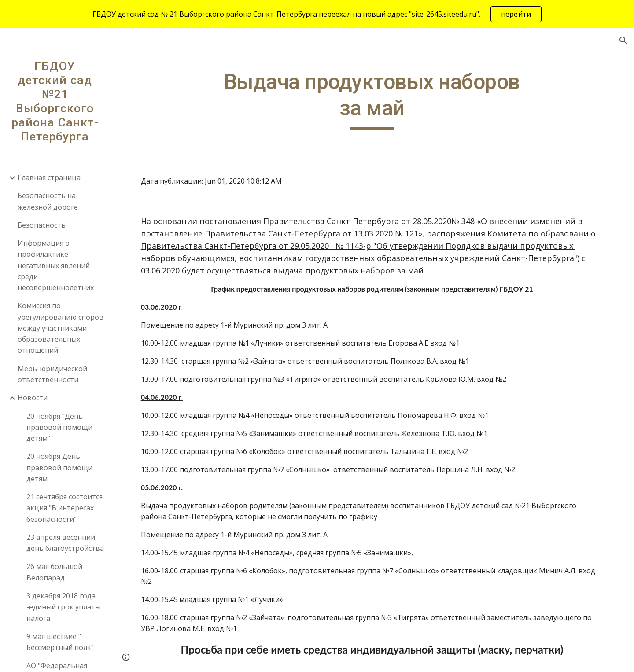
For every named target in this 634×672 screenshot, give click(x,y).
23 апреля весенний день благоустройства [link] (65, 543)
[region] (317, 14)
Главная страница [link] (49, 177)
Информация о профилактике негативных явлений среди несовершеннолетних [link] (56, 265)
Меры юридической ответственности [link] (52, 374)
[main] (372, 99)
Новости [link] (33, 398)
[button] (623, 41)
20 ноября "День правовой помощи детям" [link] (59, 427)
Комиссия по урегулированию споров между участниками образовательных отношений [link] (61, 328)
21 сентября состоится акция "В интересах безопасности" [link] (65, 508)
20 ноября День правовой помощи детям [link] (59, 467)
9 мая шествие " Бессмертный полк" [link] (60, 642)
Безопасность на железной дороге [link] (48, 201)
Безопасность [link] (42, 225)
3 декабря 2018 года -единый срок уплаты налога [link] (63, 607)
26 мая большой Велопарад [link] (54, 572)
